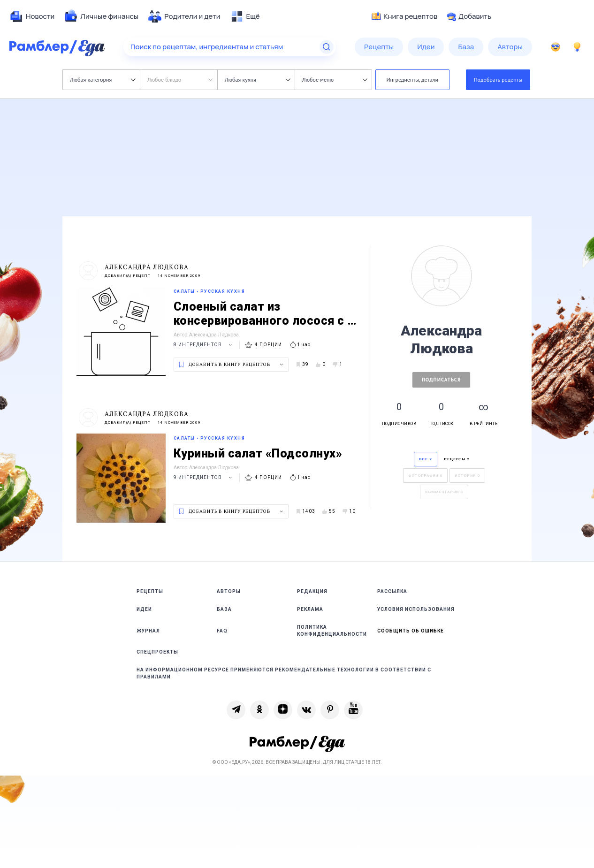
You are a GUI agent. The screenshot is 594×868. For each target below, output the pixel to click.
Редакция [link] (312, 591)
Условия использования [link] (416, 609)
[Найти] (327, 47)
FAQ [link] (222, 631)
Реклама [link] (310, 609)
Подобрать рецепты (498, 80)
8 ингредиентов (204, 345)
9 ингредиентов (204, 477)
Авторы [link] (229, 591)
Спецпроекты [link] (157, 652)
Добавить (469, 16)
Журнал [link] (148, 631)
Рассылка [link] (392, 591)
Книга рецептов (404, 16)
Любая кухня (257, 80)
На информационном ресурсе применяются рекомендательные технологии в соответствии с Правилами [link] (284, 673)
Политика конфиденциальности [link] (332, 631)
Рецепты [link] (150, 591)
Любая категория (103, 80)
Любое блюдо (180, 80)
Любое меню (335, 80)
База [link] (224, 609)
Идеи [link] (144, 609)
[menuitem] (32, 16)
